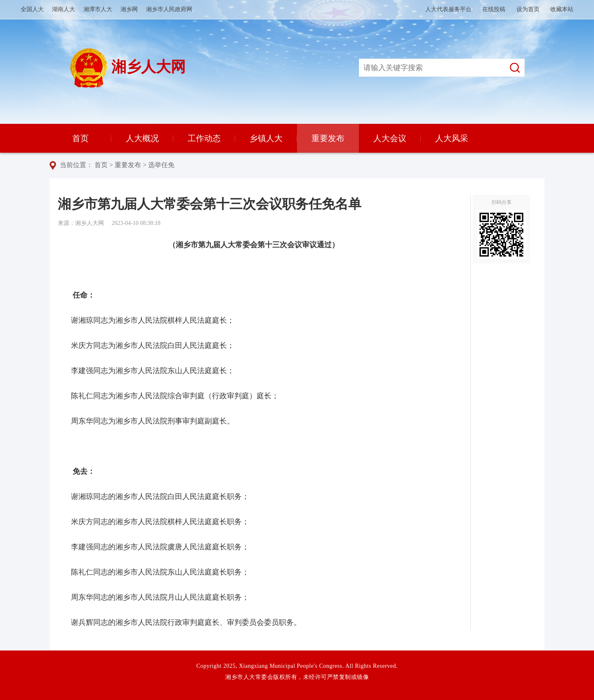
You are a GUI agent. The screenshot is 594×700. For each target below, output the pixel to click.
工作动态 (204, 138)
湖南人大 (64, 9)
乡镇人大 (266, 138)
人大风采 (452, 138)
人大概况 (142, 138)
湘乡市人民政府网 (169, 9)
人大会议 (390, 138)
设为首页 (528, 9)
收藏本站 (562, 9)
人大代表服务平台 (448, 9)
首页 (80, 138)
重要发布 (328, 138)
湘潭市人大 (98, 9)
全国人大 (32, 9)
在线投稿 (494, 9)
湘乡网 (129, 9)
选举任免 (161, 165)
